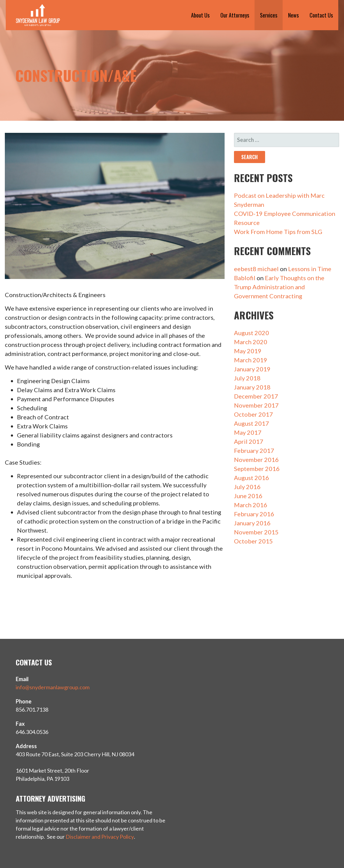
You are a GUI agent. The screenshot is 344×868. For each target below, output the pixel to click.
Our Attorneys (235, 15)
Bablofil (245, 278)
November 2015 (256, 532)
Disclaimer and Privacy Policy (100, 837)
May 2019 (248, 351)
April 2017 (249, 441)
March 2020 (251, 342)
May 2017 (248, 432)
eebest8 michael (256, 269)
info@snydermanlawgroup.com (53, 687)
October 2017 (253, 414)
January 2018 (252, 387)
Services (269, 15)
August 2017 (252, 423)
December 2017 (256, 396)
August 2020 (252, 333)
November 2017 (256, 405)
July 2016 (247, 487)
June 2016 (248, 496)
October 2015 (253, 541)
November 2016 (256, 460)
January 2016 (252, 523)
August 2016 (252, 478)
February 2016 (254, 514)
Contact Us (321, 15)
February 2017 (254, 450)
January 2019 (252, 369)
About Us (200, 15)
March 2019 (251, 360)
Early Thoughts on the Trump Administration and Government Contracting (279, 287)
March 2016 (251, 505)
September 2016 (257, 469)
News (293, 15)
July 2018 (247, 378)
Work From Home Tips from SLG (278, 232)
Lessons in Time (310, 269)
